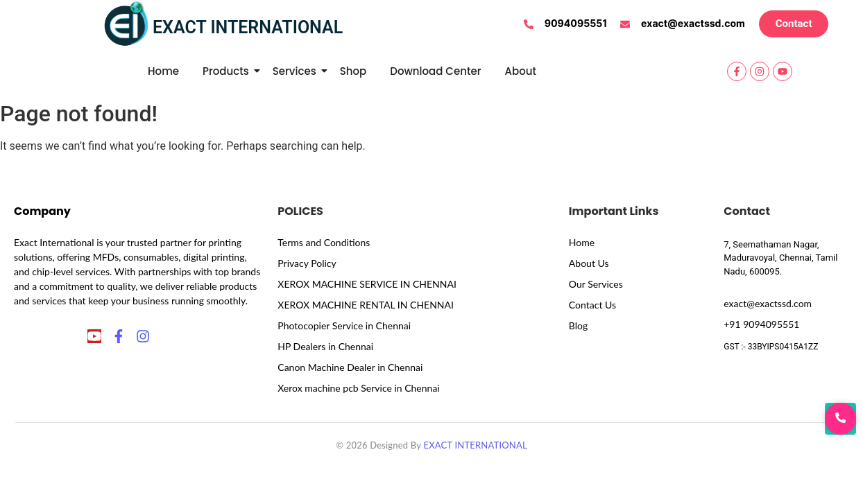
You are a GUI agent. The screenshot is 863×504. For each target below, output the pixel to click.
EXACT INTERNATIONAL (475, 445)
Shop (353, 71)
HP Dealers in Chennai (325, 346)
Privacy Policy (307, 263)
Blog (578, 325)
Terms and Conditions (324, 242)
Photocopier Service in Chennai (344, 325)
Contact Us (592, 305)
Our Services (596, 284)
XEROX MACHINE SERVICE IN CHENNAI (367, 284)
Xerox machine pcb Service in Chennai (358, 388)
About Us (589, 263)
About (521, 71)
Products (228, 71)
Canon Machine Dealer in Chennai (350, 367)
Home (163, 71)
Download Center (435, 71)
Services (297, 71)
